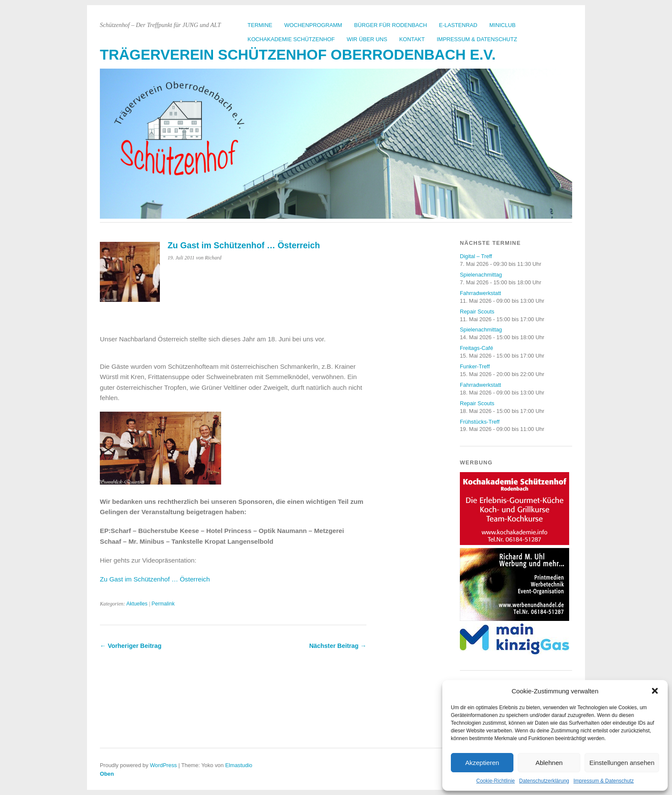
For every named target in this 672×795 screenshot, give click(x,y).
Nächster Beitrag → (338, 646)
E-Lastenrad (458, 25)
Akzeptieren (482, 763)
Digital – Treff (476, 256)
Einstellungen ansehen (622, 763)
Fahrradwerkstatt (480, 293)
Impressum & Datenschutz (604, 781)
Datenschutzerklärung (544, 781)
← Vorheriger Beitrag (131, 646)
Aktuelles (137, 604)
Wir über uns (367, 39)
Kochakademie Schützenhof (291, 39)
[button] (655, 691)
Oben (107, 774)
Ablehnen (549, 763)
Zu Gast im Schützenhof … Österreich (155, 579)
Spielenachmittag (481, 275)
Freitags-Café (477, 348)
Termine (260, 25)
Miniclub (502, 25)
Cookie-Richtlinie (495, 781)
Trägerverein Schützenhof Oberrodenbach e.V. (298, 55)
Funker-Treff (475, 366)
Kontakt (412, 39)
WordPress (163, 765)
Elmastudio (238, 765)
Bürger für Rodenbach (390, 25)
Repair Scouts (477, 312)
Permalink (163, 604)
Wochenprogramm (313, 25)
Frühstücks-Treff (480, 422)
